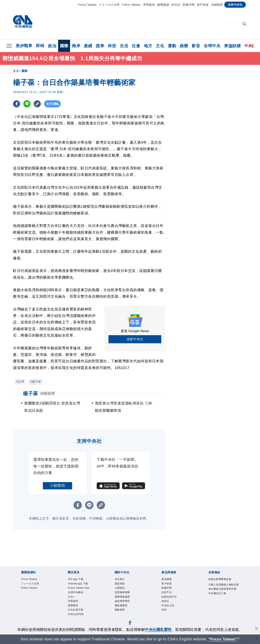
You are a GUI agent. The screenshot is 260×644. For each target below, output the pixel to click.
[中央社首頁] (23, 23)
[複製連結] (37, 104)
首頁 (16, 71)
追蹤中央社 (135, 339)
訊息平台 (169, 596)
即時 (40, 46)
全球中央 (212, 46)
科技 (112, 46)
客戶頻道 (203, 5)
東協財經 (232, 46)
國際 (64, 46)
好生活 (176, 5)
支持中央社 (235, 5)
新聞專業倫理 (126, 601)
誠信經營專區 (126, 607)
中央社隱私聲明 (158, 630)
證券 (100, 46)
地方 (148, 46)
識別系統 (122, 585)
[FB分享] (17, 104)
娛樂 (184, 46)
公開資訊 (122, 591)
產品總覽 (169, 580)
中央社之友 (171, 612)
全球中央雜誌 (79, 601)
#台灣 (20, 382)
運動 (172, 46)
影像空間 (189, 5)
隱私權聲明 (124, 612)
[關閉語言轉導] (257, 639)
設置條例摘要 (126, 596)
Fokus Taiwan (131, 5)
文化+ (73, 607)
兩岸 (76, 46)
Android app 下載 (82, 585)
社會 (136, 46)
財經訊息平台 (173, 601)
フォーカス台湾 (109, 5)
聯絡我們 (122, 618)
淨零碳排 (149, 5)
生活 (124, 46)
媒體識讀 (163, 5)
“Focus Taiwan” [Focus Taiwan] (223, 639)
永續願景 (217, 5)
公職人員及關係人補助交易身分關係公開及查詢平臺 (223, 596)
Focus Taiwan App (79, 593)
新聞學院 (75, 618)
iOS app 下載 (79, 580)
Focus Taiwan (87, 5)
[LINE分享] (27, 104)
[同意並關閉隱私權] (257, 629)
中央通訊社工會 (222, 607)
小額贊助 (57, 486)
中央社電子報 (79, 623)
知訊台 (167, 607)
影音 (196, 46)
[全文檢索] (245, 24)
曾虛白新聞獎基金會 (223, 582)
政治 (52, 46)
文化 (160, 46)
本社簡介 (122, 580)
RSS (165, 618)
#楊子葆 (36, 382)
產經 (88, 46)
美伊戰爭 (24, 46)
